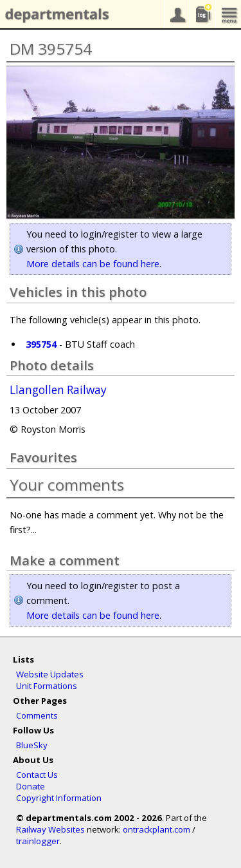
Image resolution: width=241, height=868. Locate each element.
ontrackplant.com (156, 829)
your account (177, 14)
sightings (202, 14)
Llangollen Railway (58, 390)
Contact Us (37, 775)
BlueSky (32, 745)
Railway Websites (50, 829)
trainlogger (38, 841)
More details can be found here (93, 264)
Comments (37, 715)
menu (228, 14)
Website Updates (50, 674)
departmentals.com (55, 15)
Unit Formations (47, 686)
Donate (31, 786)
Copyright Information (59, 798)
